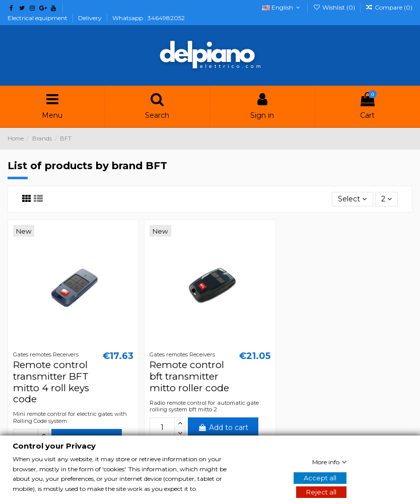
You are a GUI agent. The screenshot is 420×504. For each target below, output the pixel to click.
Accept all (320, 478)
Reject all (321, 492)
